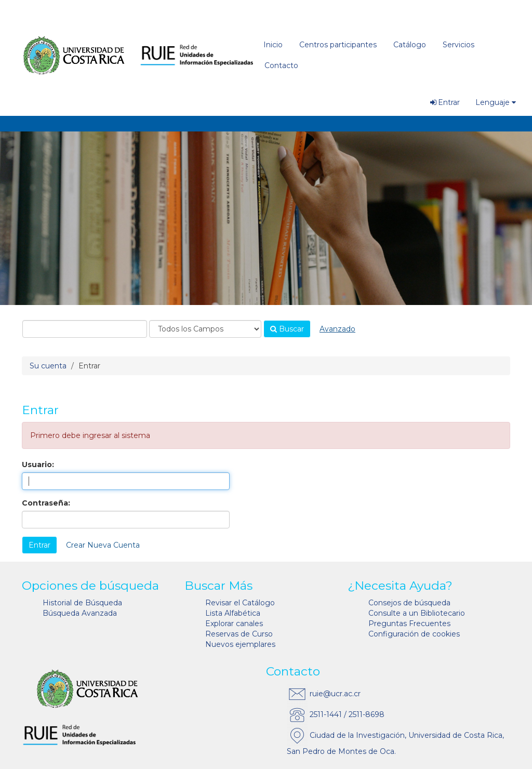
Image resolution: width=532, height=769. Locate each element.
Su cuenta (48, 366)
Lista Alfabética (233, 613)
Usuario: (38, 465)
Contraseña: (46, 503)
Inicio (273, 45)
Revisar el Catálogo (240, 603)
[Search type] (205, 329)
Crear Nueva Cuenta (103, 545)
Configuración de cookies (414, 634)
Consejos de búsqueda (409, 603)
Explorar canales (234, 624)
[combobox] (85, 329)
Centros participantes (338, 45)
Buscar (287, 329)
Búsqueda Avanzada (80, 613)
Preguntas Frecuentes (409, 624)
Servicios (458, 45)
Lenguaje (496, 102)
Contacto (281, 65)
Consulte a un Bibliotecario (417, 613)
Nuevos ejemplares (240, 644)
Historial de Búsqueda (82, 603)
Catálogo (410, 45)
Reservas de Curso (239, 634)
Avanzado (337, 329)
